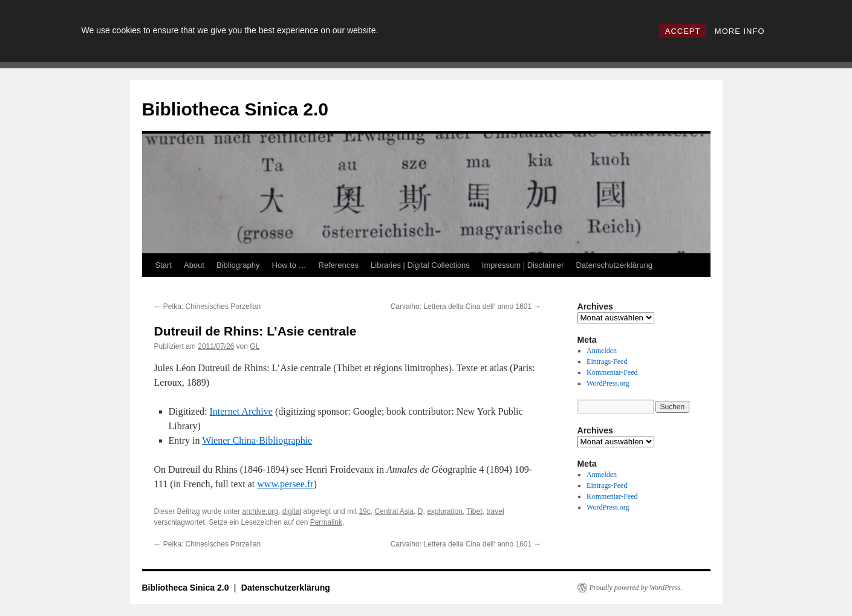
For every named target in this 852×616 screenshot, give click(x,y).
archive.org (260, 511)
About (194, 265)
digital (292, 511)
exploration (445, 511)
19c (364, 511)
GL (255, 346)
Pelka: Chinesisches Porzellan (208, 306)
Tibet (474, 511)
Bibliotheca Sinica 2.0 (235, 109)
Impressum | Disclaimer (523, 265)
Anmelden (602, 351)
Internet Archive (241, 411)
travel (495, 511)
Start (164, 265)
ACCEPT (683, 31)
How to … (289, 265)
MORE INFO (740, 31)
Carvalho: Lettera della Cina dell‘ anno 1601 (466, 306)
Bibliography (238, 265)
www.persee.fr (285, 484)
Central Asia (394, 511)
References (339, 265)
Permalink (326, 522)
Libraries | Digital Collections (420, 265)
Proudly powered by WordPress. (636, 588)
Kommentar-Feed (612, 372)
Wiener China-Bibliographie (257, 440)
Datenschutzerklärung (614, 265)
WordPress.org (608, 383)
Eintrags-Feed (607, 361)
